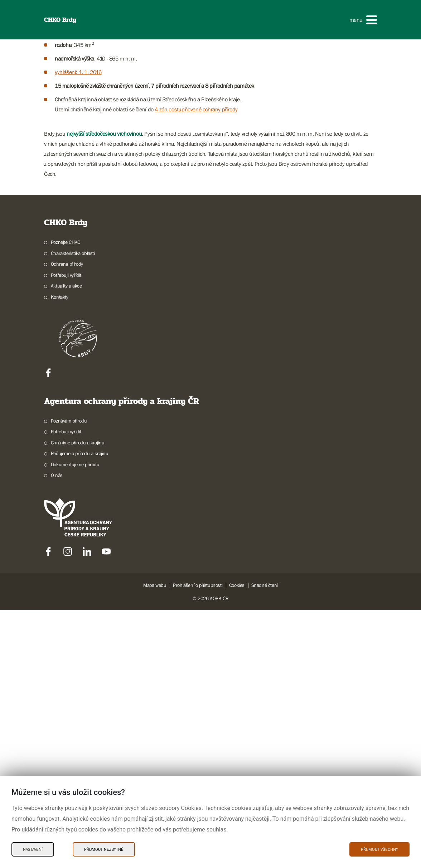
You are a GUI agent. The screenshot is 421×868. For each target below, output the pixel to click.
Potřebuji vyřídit (66, 556)
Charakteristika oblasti (73, 534)
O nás (57, 756)
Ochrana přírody (67, 545)
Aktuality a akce (66, 566)
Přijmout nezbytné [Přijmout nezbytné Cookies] (104, 849)
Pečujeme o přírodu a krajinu (80, 734)
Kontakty (60, 578)
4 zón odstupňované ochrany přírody (196, 390)
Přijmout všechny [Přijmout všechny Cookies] (379, 849)
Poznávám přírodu (69, 701)
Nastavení (33, 849)
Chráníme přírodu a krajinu (78, 723)
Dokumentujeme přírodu (75, 745)
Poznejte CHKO (66, 523)
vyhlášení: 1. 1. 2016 (78, 353)
